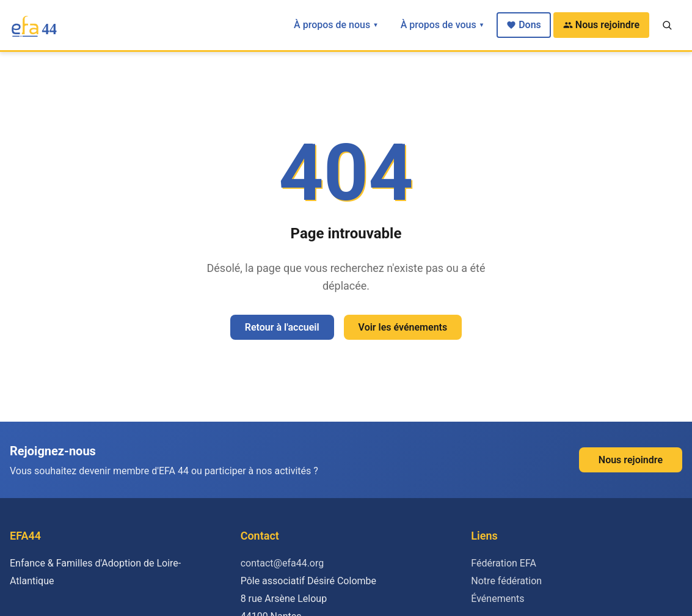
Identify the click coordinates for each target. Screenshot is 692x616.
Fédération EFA (504, 563)
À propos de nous (336, 25)
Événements (497, 599)
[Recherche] (667, 25)
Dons (524, 25)
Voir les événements (403, 327)
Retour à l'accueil (282, 327)
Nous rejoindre (601, 25)
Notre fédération (506, 581)
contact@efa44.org (282, 563)
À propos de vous (443, 25)
